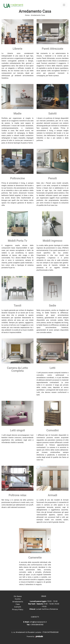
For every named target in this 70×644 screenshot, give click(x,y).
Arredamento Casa (38, 15)
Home (27, 15)
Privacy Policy (18, 610)
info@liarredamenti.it (38, 622)
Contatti (18, 607)
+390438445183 (37, 625)
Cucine (18, 599)
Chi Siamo (18, 596)
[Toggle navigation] (64, 5)
